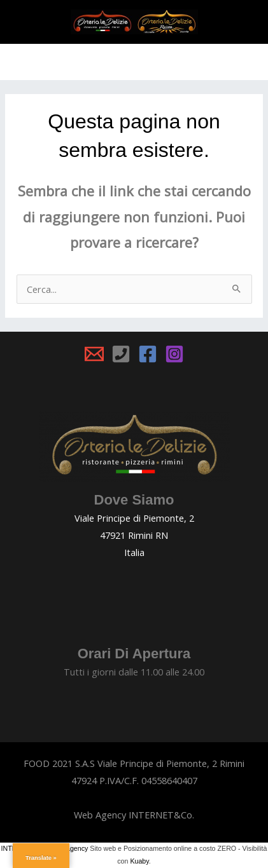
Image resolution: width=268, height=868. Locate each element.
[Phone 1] (121, 354)
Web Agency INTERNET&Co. (134, 815)
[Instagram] (174, 354)
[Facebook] (148, 354)
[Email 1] (94, 354)
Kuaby (139, 861)
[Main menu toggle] (134, 62)
